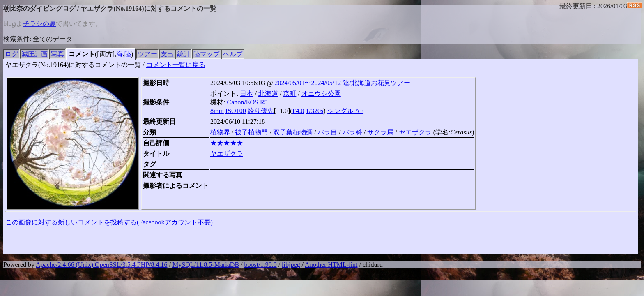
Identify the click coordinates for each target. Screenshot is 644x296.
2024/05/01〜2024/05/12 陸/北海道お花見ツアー (343, 83)
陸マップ (207, 54)
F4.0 (298, 111)
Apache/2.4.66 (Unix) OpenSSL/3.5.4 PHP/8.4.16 (101, 265)
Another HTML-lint (331, 265)
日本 (246, 94)
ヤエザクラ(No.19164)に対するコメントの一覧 (73, 65)
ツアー (147, 54)
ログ (11, 54)
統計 (184, 54)
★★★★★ (227, 143)
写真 (57, 54)
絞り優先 (261, 111)
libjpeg (291, 265)
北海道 (268, 94)
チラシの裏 (39, 24)
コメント (82, 54)
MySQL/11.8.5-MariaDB (206, 265)
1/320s (315, 111)
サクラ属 (380, 132)
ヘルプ (233, 54)
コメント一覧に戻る (176, 65)
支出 (167, 54)
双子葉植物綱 (293, 132)
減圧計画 (34, 54)
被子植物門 (251, 132)
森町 (290, 94)
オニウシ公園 (321, 94)
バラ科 (352, 132)
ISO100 (236, 111)
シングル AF (345, 111)
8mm (217, 111)
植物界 (220, 132)
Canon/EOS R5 (247, 102)
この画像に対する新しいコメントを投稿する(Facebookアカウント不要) (109, 222)
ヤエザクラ (415, 132)
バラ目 (327, 132)
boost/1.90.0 (261, 265)
